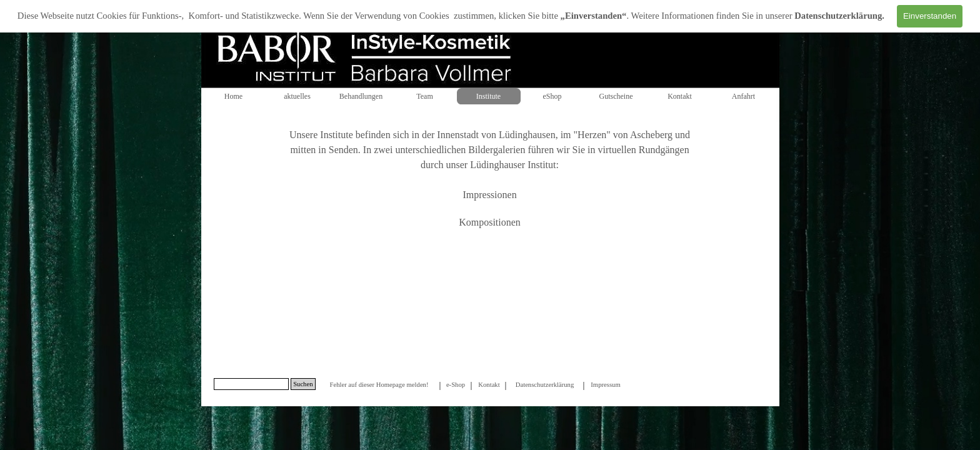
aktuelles (297, 96)
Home (233, 96)
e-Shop (456, 385)
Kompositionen (490, 222)
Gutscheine (616, 96)
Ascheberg (651, 135)
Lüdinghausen (527, 135)
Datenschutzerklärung (838, 16)
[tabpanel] (490, 186)
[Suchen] (252, 384)
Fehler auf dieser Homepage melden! (379, 385)
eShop (552, 96)
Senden (343, 150)
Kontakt (680, 96)
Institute (488, 96)
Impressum (605, 385)
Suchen (303, 384)
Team (424, 96)
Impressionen (489, 195)
